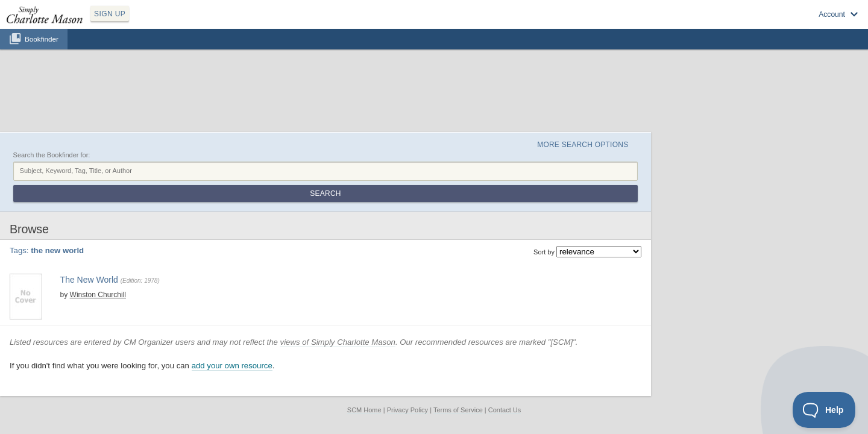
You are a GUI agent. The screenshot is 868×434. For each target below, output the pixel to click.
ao (201, 222)
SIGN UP (167, 23)
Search (707, 113)
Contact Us (505, 349)
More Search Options (677, 85)
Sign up (689, 25)
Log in (723, 25)
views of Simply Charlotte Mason (446, 281)
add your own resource (341, 305)
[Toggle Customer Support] (824, 410)
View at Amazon (185, 251)
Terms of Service (458, 349)
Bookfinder (42, 52)
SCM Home (364, 349)
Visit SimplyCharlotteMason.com (794, 25)
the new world (229, 222)
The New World (189, 200)
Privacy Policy (407, 349)
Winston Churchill (196, 212)
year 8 (263, 222)
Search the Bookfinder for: (160, 98)
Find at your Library (244, 251)
